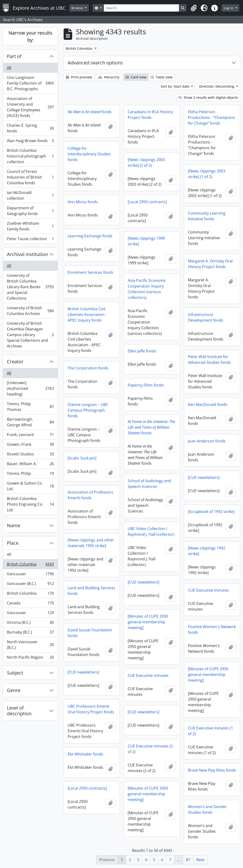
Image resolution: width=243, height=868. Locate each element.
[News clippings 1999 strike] (146, 241)
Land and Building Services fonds (91, 591)
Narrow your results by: (30, 36)
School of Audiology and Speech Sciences (149, 484)
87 (188, 860)
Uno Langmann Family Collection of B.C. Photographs (30, 83)
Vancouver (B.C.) (30, 585)
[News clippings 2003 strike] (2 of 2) (146, 162)
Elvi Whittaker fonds (85, 754)
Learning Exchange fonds (90, 236)
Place (13, 543)
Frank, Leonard (30, 436)
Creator (15, 362)
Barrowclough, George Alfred (30, 422)
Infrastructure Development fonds (206, 317)
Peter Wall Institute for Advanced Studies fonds (209, 360)
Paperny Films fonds (146, 385)
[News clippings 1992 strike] (207, 551)
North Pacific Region (30, 658)
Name (14, 525)
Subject (15, 673)
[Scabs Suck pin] (82, 458)
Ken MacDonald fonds (208, 405)
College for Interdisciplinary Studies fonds (89, 154)
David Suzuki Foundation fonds (90, 633)
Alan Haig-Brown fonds (30, 142)
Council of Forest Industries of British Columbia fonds (30, 177)
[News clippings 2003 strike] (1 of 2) (207, 174)
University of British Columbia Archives (30, 311)
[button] (194, 8)
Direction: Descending (217, 86)
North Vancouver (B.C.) (30, 645)
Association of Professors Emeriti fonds (90, 495)
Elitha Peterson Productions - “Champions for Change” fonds (211, 117)
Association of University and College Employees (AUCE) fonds (30, 107)
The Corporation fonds (88, 368)
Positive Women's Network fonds (212, 630)
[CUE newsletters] (204, 477)
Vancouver (30, 575)
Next (200, 860)
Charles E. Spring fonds (30, 128)
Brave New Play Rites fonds (212, 770)
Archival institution (27, 254)
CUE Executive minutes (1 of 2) (210, 731)
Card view (136, 77)
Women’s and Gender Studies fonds (207, 810)
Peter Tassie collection (30, 240)
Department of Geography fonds (30, 211)
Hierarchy (109, 77)
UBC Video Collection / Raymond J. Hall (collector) (151, 531)
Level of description (19, 711)
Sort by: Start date (175, 86)
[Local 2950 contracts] (147, 202)
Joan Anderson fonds (207, 441)
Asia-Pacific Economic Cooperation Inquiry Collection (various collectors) (147, 289)
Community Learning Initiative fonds (207, 216)
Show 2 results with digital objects (208, 97)
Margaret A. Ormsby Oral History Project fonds (210, 264)
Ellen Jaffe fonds (142, 351)
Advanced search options (95, 63)
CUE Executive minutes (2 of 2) (150, 749)
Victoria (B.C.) (30, 623)
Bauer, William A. (30, 465)
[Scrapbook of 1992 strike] (211, 512)
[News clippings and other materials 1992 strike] (91, 543)
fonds (90, 112)
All (9, 68)
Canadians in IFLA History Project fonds (150, 115)
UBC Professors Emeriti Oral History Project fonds (91, 709)
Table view (161, 77)
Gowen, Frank (30, 445)
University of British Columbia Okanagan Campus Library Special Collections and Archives (30, 335)
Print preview (79, 77)
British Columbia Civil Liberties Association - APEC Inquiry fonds (87, 315)
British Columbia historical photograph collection (30, 156)
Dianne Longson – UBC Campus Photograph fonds (88, 410)
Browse (78, 8)
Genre (14, 690)
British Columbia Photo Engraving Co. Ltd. (30, 504)
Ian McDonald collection (30, 195)
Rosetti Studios (30, 455)
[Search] (141, 8)
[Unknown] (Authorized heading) (30, 388)
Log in (229, 8)
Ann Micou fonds (83, 202)
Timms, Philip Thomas (30, 407)
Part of (14, 56)
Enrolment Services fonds (91, 272)
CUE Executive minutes (208, 590)
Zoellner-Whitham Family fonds (30, 226)
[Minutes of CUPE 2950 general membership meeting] (148, 622)
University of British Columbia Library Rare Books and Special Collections (30, 287)
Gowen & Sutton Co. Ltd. (30, 486)
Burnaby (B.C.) (30, 633)
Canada (30, 604)
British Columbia (30, 565)
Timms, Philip (30, 474)
